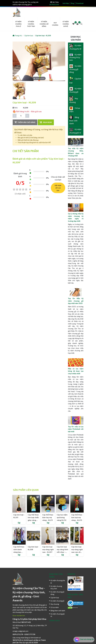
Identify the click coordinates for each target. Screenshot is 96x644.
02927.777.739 (30, 634)
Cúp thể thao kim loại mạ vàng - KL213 (77, 517)
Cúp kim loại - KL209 (43, 35)
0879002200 (54, 4)
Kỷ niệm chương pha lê (18, 24)
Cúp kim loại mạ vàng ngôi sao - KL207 (48, 549)
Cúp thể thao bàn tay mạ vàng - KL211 (48, 517)
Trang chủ (17, 35)
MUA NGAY (46, 122)
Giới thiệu (66, 3)
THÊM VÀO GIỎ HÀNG (25, 122)
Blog (73, 3)
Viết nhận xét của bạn (58, 188)
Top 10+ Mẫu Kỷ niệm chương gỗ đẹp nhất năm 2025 (76, 301)
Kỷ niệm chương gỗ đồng (44, 24)
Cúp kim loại (29, 35)
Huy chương (55, 24)
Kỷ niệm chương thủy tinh (31, 24)
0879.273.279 (18, 634)
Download (80, 3)
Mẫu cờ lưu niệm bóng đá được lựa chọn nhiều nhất (76, 371)
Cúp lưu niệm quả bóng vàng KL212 (62, 517)
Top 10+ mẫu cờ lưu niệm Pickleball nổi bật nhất (76, 429)
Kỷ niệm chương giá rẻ (66, 24)
